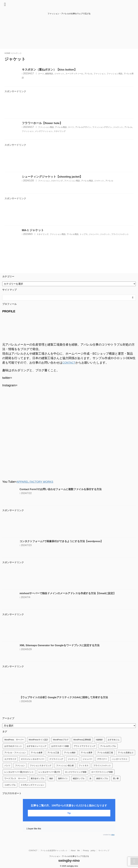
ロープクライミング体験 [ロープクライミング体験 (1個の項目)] (102, 772)
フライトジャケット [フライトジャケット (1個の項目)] (102, 765)
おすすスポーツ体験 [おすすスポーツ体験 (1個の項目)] (60, 746)
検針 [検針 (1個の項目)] (51, 778)
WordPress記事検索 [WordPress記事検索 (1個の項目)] (82, 739)
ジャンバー (106, 234)
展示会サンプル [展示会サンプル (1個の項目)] (38, 778)
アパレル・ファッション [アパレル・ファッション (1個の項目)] (15, 752)
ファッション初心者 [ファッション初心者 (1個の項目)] (65, 765)
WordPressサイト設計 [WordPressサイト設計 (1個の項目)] (38, 739)
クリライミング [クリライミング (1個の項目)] (56, 759)
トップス (94, 234)
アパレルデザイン (93, 127)
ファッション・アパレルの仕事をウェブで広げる (69, 856)
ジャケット (64, 73)
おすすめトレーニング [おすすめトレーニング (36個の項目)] (37, 746)
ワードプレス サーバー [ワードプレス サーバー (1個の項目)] (15, 778)
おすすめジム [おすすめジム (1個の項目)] (114, 739)
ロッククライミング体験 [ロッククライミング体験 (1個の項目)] (76, 772)
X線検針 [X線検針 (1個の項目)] (99, 739)
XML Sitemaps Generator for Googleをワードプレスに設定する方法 (62, 645)
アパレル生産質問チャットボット (54, 850)
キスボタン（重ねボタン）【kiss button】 (49, 70)
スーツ (42, 73)
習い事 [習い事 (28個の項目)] (116, 778)
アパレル (99, 73)
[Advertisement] (69, 107)
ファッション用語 (48, 127)
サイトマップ (104, 850)
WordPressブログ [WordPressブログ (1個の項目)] (61, 739)
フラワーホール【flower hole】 (42, 123)
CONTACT (70, 363)
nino (113, 834)
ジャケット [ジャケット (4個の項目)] (73, 759)
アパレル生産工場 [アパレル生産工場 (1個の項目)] (105, 752)
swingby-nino (69, 860)
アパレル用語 (38, 77)
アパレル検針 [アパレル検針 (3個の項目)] (70, 752)
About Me (75, 850)
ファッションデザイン (116, 127)
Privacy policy (89, 850)
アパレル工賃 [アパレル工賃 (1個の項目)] (53, 752)
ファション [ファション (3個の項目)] (20, 765)
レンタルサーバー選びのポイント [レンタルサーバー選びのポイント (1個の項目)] (19, 772)
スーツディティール (82, 73)
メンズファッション (70, 131)
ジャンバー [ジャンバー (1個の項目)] (88, 759)
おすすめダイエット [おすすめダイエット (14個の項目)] (13, 746)
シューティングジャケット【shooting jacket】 (52, 177)
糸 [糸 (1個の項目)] (90, 778)
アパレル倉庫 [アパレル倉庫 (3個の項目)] (37, 752)
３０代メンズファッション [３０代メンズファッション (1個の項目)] (32, 785)
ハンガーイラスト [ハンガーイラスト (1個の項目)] (120, 759)
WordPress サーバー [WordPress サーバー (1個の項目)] (14, 739)
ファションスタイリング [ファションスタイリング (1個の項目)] (41, 765)
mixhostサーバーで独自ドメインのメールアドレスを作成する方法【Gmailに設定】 (71, 593)
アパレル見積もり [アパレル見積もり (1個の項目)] (126, 752)
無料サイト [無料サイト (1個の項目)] (63, 778)
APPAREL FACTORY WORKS (37, 482)
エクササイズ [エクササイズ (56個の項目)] (10, 759)
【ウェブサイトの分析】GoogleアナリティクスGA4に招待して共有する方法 (66, 697)
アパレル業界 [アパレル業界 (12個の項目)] (87, 752)
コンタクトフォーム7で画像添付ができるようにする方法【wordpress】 (64, 541)
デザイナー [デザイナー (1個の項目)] (102, 759)
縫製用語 (51, 73)
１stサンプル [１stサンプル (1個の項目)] (10, 785)
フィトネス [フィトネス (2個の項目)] (84, 765)
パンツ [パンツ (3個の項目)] (7, 765)
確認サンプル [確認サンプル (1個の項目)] (79, 778)
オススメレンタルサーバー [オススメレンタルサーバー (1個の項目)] (33, 759)
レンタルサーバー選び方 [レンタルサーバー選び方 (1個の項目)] (49, 772)
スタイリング (90, 131)
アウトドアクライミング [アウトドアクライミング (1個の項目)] (85, 746)
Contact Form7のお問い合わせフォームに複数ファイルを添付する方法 (63, 489)
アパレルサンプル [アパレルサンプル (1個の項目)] (108, 746)
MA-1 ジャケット (33, 230)
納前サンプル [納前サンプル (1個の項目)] (102, 778)
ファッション (112, 73)
